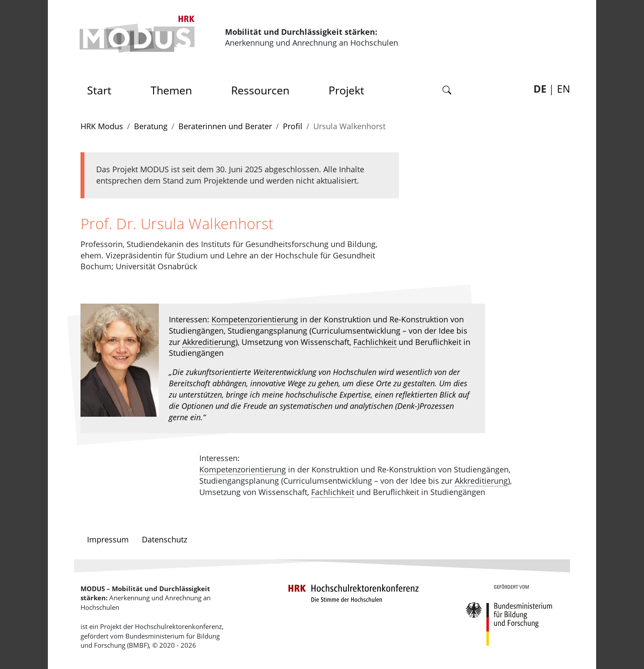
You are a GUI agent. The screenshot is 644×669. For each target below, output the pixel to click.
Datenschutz (164, 539)
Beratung (151, 126)
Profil (293, 126)
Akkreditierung (209, 342)
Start (102, 88)
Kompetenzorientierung (255, 319)
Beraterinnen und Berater (225, 126)
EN (563, 89)
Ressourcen (260, 90)
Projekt (346, 90)
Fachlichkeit (375, 342)
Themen (171, 90)
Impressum (108, 539)
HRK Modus (102, 126)
